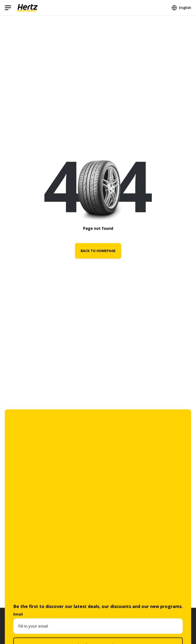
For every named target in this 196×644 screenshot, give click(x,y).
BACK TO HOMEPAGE (98, 251)
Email (18, 614)
